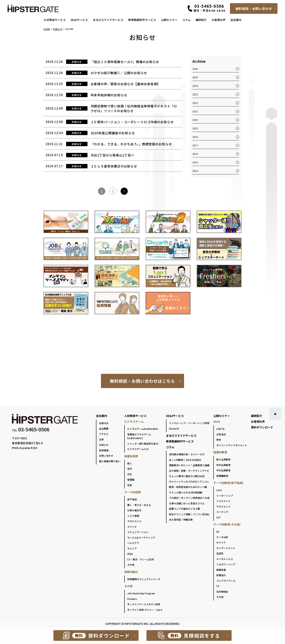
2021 (195, 111)
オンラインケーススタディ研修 (144, 604)
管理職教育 (222, 476)
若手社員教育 (223, 465)
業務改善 (221, 570)
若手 (130, 469)
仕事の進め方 (134, 510)
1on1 (219, 490)
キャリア (132, 548)
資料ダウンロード (262, 427)
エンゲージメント (226, 548)
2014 (195, 171)
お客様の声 (218, 20)
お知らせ (104, 445)
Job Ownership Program (141, 593)
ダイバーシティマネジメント (232, 445)
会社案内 (236, 20)
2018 (195, 137)
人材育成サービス (55, 20)
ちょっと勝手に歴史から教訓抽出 (187, 476)
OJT (219, 517)
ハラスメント (223, 501)
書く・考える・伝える (139, 505)
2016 (195, 154)
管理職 (131, 480)
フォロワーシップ (226, 564)
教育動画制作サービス (142, 20)
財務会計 (221, 575)
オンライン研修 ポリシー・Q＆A (145, 610)
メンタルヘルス (225, 559)
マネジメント (134, 521)
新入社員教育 (223, 459)
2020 (195, 120)
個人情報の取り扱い (110, 461)
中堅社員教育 (223, 470)
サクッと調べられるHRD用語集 (186, 492)
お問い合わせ (106, 456)
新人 (130, 463)
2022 (195, 103)
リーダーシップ (225, 496)
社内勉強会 (222, 591)
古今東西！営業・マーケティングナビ (189, 471)
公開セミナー (169, 20)
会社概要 (104, 429)
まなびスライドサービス (108, 20)
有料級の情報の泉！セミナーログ (187, 454)
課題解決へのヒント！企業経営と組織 (189, 465)
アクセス (104, 434)
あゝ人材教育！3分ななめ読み (185, 460)
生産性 (220, 553)
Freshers (132, 599)
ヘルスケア (133, 543)
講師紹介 (201, 20)
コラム (186, 20)
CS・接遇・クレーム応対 (141, 559)
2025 (195, 77)
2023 (195, 94)
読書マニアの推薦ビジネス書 (184, 509)
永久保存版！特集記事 (181, 519)
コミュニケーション (138, 532)
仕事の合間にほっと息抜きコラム (187, 503)
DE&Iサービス (79, 20)
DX (218, 532)
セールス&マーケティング (141, 537)
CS (218, 586)
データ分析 (222, 537)
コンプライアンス (226, 581)
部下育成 (132, 499)
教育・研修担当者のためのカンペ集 (188, 487)
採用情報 (104, 450)
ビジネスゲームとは (138, 449)
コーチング (222, 512)
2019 (195, 128)
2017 (195, 145)
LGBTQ (220, 429)
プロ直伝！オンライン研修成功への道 (189, 498)
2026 (195, 69)
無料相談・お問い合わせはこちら (143, 381)
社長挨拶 (104, 423)
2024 (195, 86)
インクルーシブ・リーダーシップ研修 (189, 423)
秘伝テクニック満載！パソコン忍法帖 (189, 514)
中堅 (130, 474)
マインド (132, 527)
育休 (219, 440)
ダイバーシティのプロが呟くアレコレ (189, 482)
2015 (195, 162)
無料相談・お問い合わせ (254, 9)
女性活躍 (221, 434)
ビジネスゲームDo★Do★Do (143, 429)
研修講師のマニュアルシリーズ (144, 579)
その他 (131, 565)
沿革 (101, 439)
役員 (130, 485)
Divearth (174, 429)
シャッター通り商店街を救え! (143, 444)
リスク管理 (133, 516)
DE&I (130, 554)
